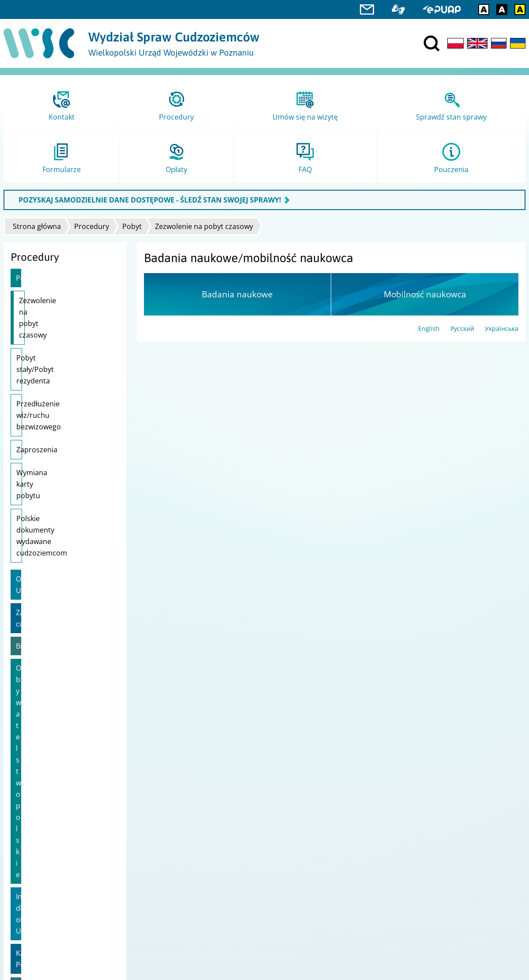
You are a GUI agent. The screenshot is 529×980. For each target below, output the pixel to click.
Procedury (92, 226)
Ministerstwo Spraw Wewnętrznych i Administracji (344, 826)
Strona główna (37, 226)
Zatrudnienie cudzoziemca (60, 498)
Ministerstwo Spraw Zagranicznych (321, 849)
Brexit (26, 520)
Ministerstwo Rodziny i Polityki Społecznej (331, 838)
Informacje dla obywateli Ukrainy (57, 570)
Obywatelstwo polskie (52, 542)
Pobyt (132, 226)
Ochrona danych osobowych (49, 849)
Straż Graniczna (30, 891)
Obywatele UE (39, 476)
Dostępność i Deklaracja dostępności (61, 838)
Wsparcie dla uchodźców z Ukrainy (60, 625)
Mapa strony (26, 826)
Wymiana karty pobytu (54, 415)
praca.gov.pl (25, 914)
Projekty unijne (29, 815)
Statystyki (21, 879)
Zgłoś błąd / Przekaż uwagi (46, 861)
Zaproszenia (37, 392)
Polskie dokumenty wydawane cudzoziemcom (60, 444)
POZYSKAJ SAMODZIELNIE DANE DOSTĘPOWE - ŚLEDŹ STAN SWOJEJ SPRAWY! (150, 200)
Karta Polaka (37, 597)
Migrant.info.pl (29, 902)
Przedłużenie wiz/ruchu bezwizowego (55, 364)
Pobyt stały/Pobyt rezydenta (63, 335)
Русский (462, 329)
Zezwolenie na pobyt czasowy (204, 226)
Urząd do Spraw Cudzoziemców (316, 815)
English (429, 329)
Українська (502, 329)
